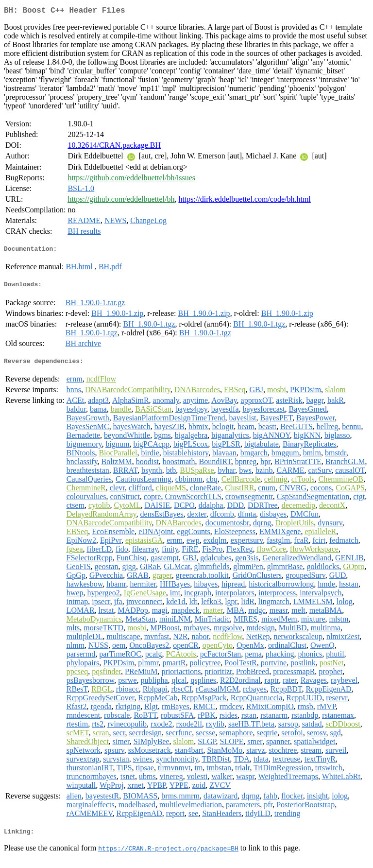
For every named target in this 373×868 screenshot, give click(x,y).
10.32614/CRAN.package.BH (114, 147)
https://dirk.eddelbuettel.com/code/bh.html (244, 201)
